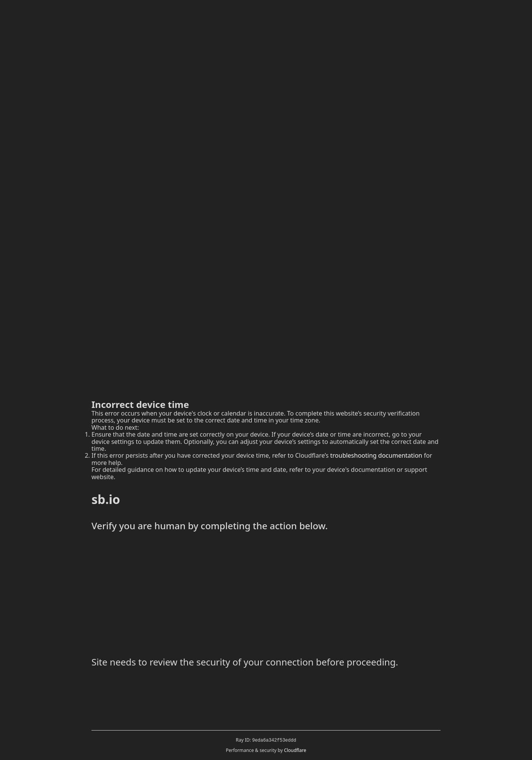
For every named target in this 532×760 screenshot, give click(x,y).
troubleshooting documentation (376, 455)
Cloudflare (295, 750)
